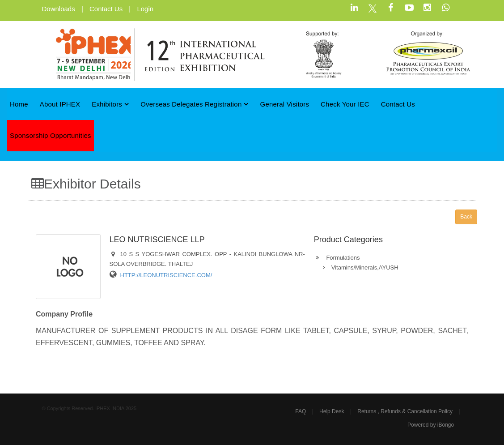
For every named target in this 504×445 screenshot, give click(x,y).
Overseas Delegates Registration (195, 104)
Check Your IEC (345, 104)
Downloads (59, 9)
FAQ (301, 411)
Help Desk (332, 411)
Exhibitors (110, 104)
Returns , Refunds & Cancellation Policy (405, 411)
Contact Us (106, 9)
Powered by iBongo (431, 425)
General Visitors (285, 104)
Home (19, 104)
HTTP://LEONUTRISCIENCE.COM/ (166, 275)
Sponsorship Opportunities (51, 135)
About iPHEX (60, 104)
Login (145, 9)
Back (466, 217)
